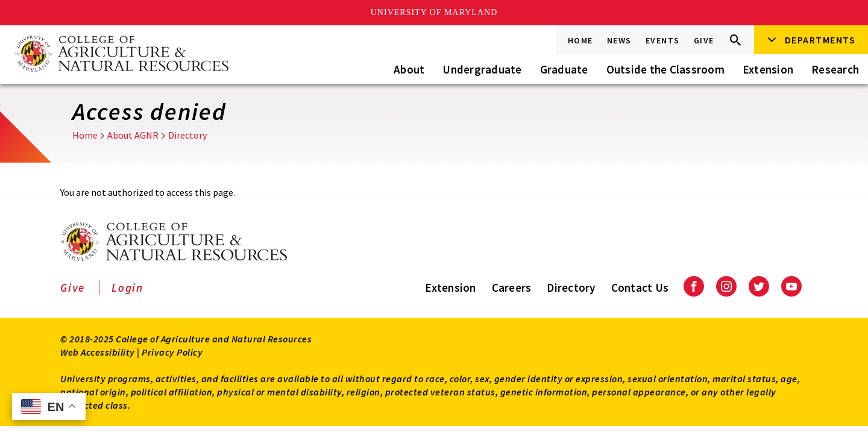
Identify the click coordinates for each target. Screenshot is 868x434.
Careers (512, 288)
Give (704, 40)
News (619, 40)
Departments (820, 40)
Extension (768, 69)
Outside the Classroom (665, 69)
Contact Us (640, 288)
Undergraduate (482, 69)
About (409, 69)
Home (580, 40)
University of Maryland (434, 12)
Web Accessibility (98, 352)
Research (835, 69)
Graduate (564, 69)
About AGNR (133, 135)
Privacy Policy (172, 352)
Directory (187, 135)
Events (663, 40)
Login (127, 288)
